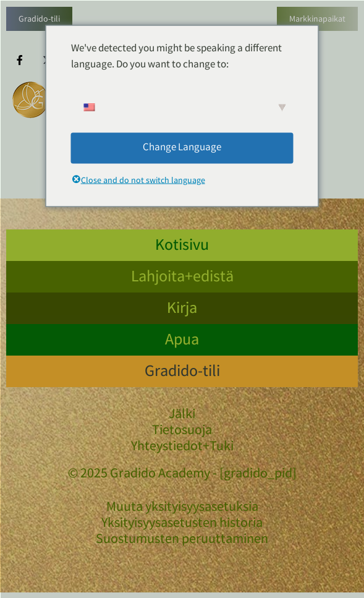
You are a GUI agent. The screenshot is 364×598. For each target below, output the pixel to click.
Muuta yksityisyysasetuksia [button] (182, 508)
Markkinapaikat (317, 20)
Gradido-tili (39, 20)
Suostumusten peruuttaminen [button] (182, 540)
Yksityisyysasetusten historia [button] (182, 524)
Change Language (182, 147)
